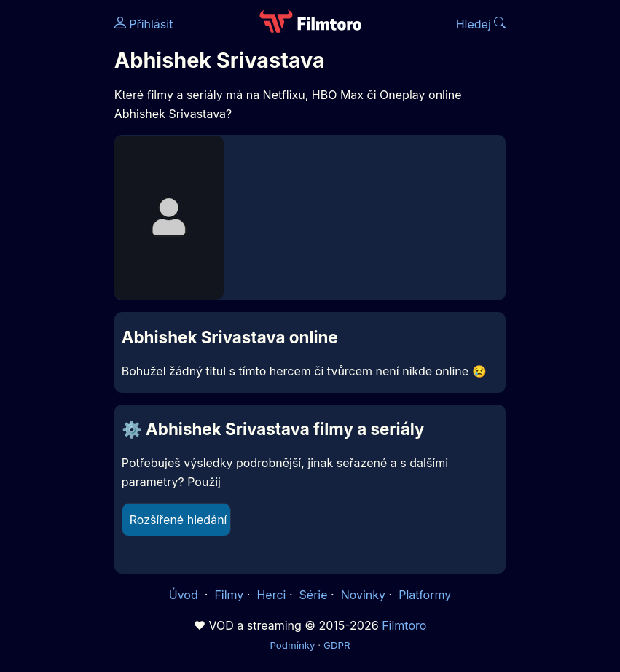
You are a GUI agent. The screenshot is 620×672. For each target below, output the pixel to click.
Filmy (229, 595)
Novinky (363, 595)
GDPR (337, 645)
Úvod (185, 595)
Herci (271, 595)
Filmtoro (404, 625)
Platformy (425, 595)
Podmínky (292, 645)
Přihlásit (144, 24)
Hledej (481, 24)
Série (314, 595)
